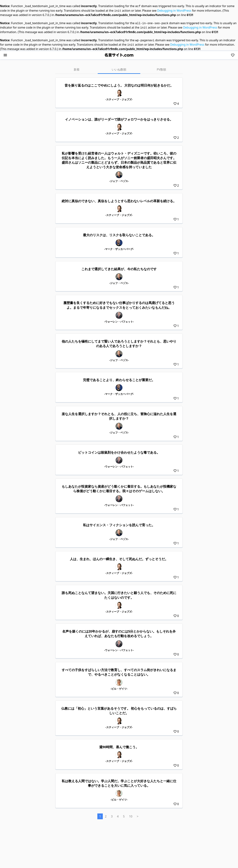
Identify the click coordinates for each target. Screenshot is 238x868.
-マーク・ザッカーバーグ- (119, 247)
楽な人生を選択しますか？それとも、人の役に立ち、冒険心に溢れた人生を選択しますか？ (119, 414)
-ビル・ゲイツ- (119, 686)
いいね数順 (119, 67)
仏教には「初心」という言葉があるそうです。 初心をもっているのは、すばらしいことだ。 (119, 708)
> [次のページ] (137, 814)
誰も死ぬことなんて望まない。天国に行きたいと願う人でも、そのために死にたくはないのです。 (119, 593)
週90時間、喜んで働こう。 (119, 745)
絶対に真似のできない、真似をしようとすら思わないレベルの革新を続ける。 (119, 199)
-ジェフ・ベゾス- (119, 179)
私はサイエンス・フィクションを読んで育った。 (119, 523)
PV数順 (161, 67)
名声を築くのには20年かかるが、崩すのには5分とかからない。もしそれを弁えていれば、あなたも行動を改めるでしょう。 (119, 631)
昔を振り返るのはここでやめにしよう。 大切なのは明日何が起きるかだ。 (119, 83)
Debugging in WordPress (174, 10)
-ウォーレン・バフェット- (119, 319)
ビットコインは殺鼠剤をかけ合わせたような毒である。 (119, 450)
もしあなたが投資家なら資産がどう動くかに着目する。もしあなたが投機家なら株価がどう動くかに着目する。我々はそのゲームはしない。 (119, 486)
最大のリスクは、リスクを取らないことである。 (119, 233)
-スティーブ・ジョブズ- (119, 97)
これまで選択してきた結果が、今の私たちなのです (119, 267)
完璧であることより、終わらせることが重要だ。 (119, 378)
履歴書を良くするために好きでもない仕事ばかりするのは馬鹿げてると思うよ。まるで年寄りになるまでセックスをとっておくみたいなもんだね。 (119, 303)
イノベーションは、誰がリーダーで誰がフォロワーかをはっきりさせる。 (119, 117)
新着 (77, 67)
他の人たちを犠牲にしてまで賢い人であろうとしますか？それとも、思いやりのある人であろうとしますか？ (119, 341)
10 (131, 814)
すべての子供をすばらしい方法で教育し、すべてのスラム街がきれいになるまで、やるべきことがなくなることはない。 (119, 670)
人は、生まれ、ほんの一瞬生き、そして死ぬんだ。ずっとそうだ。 (119, 557)
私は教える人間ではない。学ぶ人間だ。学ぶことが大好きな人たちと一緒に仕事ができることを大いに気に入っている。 (119, 781)
